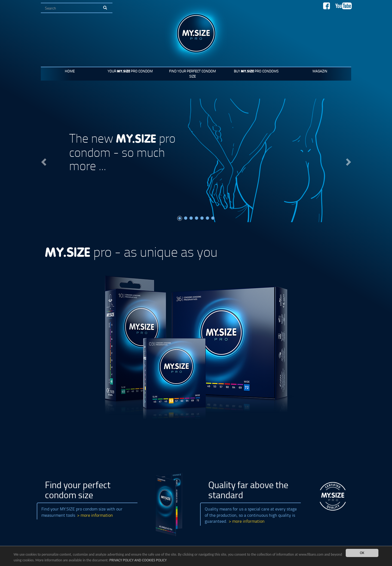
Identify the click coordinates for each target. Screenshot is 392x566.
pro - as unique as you (131, 251)
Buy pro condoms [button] (256, 71)
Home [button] (70, 71)
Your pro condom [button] (130, 71)
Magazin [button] (320, 71)
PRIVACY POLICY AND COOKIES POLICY (138, 560)
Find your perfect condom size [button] (192, 74)
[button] (43, 160)
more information (97, 515)
